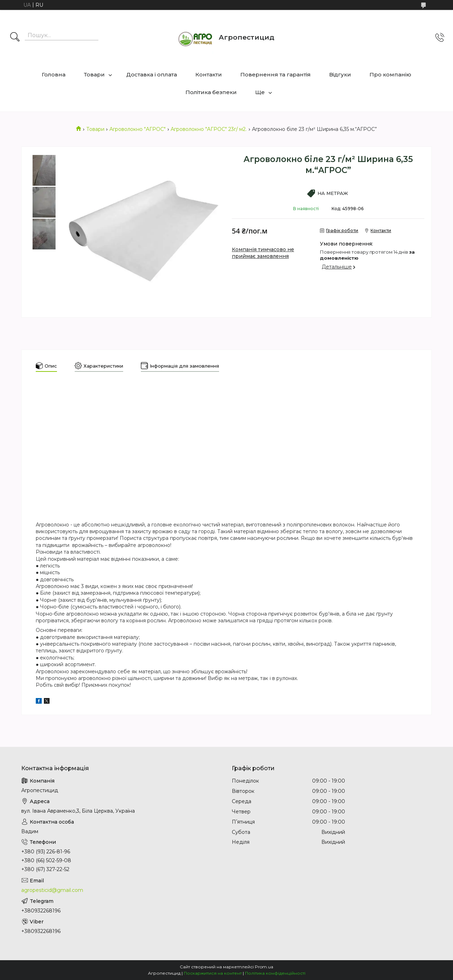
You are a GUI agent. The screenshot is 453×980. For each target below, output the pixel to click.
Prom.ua (264, 967)
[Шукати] (15, 38)
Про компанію (390, 74)
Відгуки (340, 74)
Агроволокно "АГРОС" (137, 129)
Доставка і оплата (152, 74)
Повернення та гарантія (276, 74)
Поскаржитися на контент (213, 973)
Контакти (209, 74)
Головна (54, 74)
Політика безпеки (211, 92)
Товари (94, 74)
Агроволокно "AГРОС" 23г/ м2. (209, 129)
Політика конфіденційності (275, 973)
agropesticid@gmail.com (52, 890)
